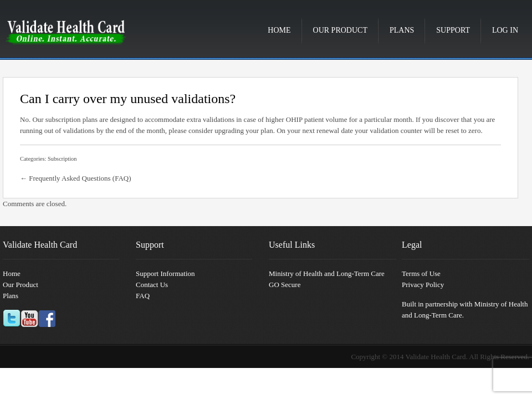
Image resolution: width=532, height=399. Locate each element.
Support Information (165, 273)
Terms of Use (421, 273)
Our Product (340, 30)
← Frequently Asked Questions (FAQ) (76, 178)
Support (453, 30)
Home (279, 30)
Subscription (62, 159)
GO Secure (285, 285)
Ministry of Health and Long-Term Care (327, 273)
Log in (505, 30)
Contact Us (152, 285)
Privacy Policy (423, 285)
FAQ (143, 296)
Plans (402, 30)
